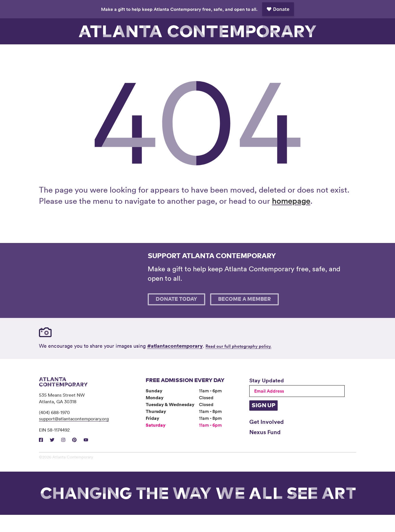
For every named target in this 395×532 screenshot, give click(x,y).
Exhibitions (98, 53)
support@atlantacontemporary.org (74, 436)
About (217, 53)
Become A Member (244, 317)
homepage (291, 218)
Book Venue (257, 53)
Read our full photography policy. (238, 363)
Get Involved (266, 439)
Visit (59, 53)
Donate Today (176, 317)
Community (178, 53)
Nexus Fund (265, 449)
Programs (138, 53)
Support (297, 53)
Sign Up (263, 423)
